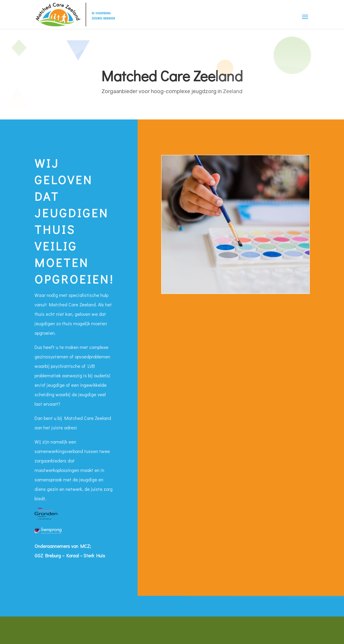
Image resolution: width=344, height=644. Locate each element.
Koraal (73, 555)
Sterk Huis (94, 555)
